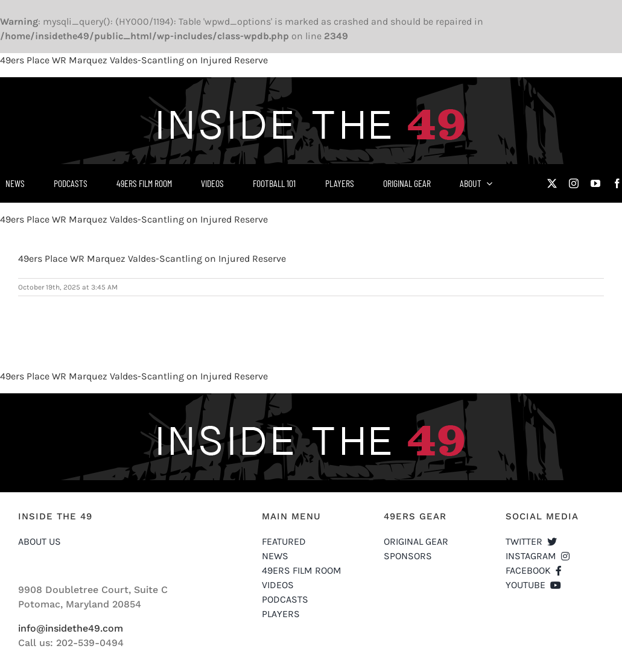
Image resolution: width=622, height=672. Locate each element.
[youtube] (595, 183)
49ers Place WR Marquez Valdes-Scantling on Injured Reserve (134, 60)
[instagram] (574, 183)
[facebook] (617, 183)
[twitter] (552, 183)
